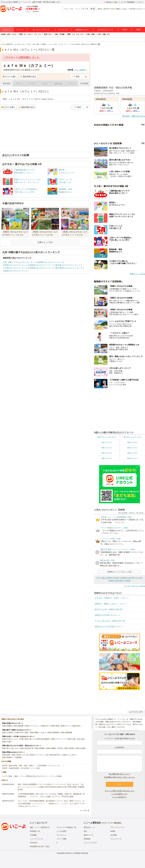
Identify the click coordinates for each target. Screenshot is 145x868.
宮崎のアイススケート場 (39, 755)
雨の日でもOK (109, 9)
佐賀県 (116, 578)
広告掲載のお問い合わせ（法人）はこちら (120, 777)
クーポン (32, 83)
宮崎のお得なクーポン (10, 739)
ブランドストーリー (118, 827)
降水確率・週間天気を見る (134, 116)
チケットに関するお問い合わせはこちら (120, 791)
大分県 (138, 578)
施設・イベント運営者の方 (40, 827)
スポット (7, 30)
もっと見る (84, 810)
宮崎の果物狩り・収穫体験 (12, 757)
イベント (20, 30)
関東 (21, 34)
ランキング (63, 30)
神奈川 (30, 34)
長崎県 (124, 578)
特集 (138, 30)
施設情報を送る (28, 77)
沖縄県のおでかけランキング (15, 271)
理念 (85, 831)
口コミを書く (10, 77)
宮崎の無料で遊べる (27, 739)
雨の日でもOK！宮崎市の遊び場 (108, 609)
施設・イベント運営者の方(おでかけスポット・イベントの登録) (38, 776)
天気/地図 (84, 83)
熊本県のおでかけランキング (68, 265)
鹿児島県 (120, 581)
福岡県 (109, 578)
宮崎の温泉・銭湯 (9, 755)
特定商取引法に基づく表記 (40, 846)
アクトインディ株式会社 (112, 823)
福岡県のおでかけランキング (50, 262)
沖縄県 (128, 581)
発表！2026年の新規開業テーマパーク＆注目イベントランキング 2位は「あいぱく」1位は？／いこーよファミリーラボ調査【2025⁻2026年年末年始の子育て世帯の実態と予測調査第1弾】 (51, 787)
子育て (125, 30)
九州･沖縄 (100, 578)
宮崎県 (111, 581)
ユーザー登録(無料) (128, 2)
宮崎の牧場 (55, 726)
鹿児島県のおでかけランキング (69, 268)
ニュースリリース (36, 839)
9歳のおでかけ (132, 458)
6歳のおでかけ (107, 453)
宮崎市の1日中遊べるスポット (108, 615)
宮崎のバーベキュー (32, 726)
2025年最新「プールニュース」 (50, 766)
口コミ (45, 83)
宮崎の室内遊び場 (27, 748)
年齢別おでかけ (82, 30)
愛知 (50, 34)
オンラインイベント (41, 30)
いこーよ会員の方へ (120, 797)
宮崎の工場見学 (8, 733)
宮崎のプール (66, 726)
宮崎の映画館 (40, 748)
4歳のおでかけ (107, 448)
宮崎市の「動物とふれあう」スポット (111, 604)
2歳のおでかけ (107, 442)
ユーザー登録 (7, 776)
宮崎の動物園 (18, 726)
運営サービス (89, 835)
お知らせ (58, 83)
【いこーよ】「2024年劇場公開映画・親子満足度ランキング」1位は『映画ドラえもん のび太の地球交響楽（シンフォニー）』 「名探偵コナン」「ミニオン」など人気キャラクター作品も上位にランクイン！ (51, 803)
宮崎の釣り (45, 726)
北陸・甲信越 (59, 34)
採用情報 (87, 839)
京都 (77, 34)
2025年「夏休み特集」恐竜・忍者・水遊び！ (19, 766)
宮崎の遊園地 (7, 726)
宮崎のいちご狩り (69, 755)
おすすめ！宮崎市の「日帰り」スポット (112, 598)
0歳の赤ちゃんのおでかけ (107, 437)
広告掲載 (33, 835)
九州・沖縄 (102, 34)
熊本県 (131, 578)
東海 (46, 34)
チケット (19, 83)
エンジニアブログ (90, 843)
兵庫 (82, 34)
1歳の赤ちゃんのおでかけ (132, 437)
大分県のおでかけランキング (15, 268)
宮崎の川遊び (7, 742)
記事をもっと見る (45, 242)
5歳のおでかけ (132, 448)
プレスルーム (61, 835)
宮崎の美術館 (69, 748)
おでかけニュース (106, 30)
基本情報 (7, 83)
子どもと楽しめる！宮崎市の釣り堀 (110, 621)
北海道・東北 (6, 34)
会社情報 (114, 835)
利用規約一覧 (35, 831)
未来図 (113, 831)
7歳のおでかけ (132, 453)
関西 (69, 34)
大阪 (73, 34)
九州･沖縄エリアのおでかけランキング (20, 262)
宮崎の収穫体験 (54, 733)
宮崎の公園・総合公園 (76, 739)
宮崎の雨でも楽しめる (10, 748)
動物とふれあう (122, 9)
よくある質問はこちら (120, 794)
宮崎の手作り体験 (22, 733)
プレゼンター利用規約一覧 (66, 827)
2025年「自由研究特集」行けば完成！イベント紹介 (21, 768)
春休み (100, 9)
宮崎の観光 (76, 726)
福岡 (108, 34)
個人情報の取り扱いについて (120, 774)
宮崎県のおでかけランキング (42, 268)
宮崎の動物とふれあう (38, 733)
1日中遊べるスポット (137, 9)
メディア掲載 (61, 839)
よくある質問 (61, 831)
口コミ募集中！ (81, 70)
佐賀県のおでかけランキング (15, 265)
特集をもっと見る (137, 274)
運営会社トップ (89, 827)
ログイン (141, 2)
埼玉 (39, 34)
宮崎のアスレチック (58, 739)
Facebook (34, 843)
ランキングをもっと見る (135, 586)
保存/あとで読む (111, 2)
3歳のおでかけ (132, 442)
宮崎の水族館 (80, 748)
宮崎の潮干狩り (55, 755)
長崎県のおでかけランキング (42, 265)
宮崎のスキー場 (22, 755)
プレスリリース (116, 839)
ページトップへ (136, 712)
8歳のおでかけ (107, 458)
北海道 (14, 34)
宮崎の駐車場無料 (43, 739)
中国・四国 (90, 34)
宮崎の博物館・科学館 (54, 748)
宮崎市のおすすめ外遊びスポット (109, 627)
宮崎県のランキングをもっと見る (120, 572)
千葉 (35, 34)
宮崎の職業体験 (67, 733)
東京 (25, 34)
